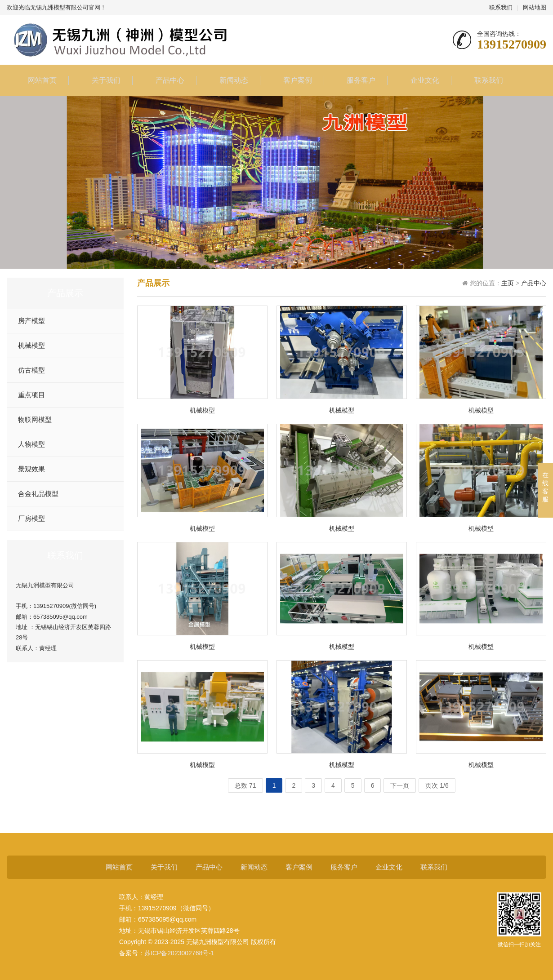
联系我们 (501, 7)
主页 (508, 283)
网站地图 (535, 7)
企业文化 (420, 80)
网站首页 (38, 80)
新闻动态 (229, 80)
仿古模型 (31, 370)
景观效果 (31, 469)
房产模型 (31, 321)
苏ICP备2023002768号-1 (179, 953)
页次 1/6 (437, 785)
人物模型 (31, 444)
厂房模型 (31, 519)
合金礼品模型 (38, 494)
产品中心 (165, 80)
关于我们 (102, 80)
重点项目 (31, 395)
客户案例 (293, 80)
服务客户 (357, 80)
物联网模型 (35, 420)
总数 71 (245, 785)
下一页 (400, 785)
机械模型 (31, 346)
